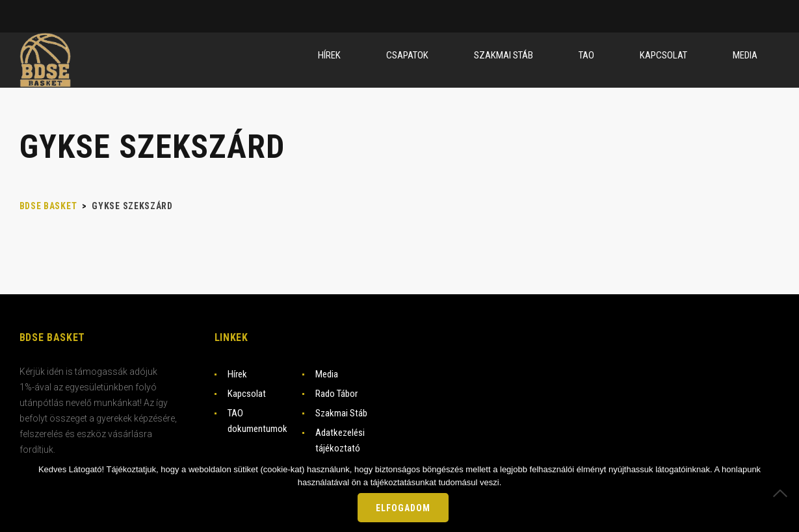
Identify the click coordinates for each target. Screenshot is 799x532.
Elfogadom (403, 508)
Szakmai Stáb (341, 413)
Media (327, 374)
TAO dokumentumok (257, 421)
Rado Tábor (336, 394)
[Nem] (783, 493)
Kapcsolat (247, 394)
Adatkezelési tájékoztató (340, 440)
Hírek (237, 374)
